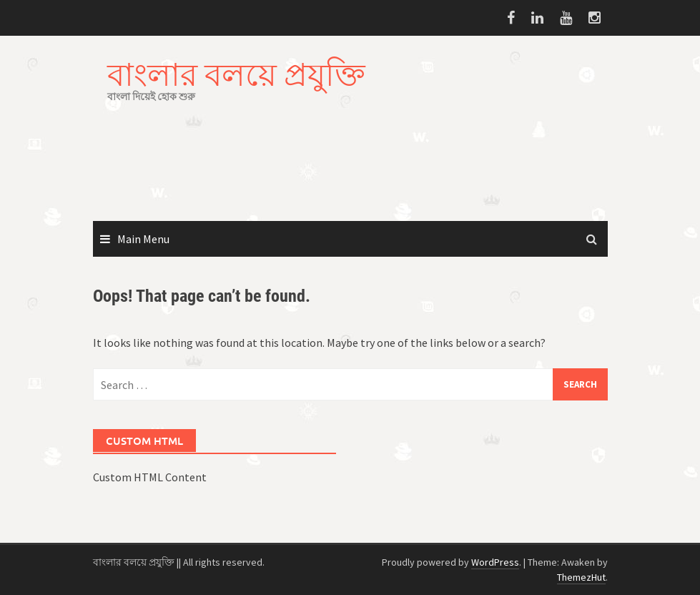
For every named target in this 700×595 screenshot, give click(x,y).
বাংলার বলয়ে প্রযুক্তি (236, 74)
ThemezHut (581, 577)
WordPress (495, 562)
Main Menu (143, 239)
